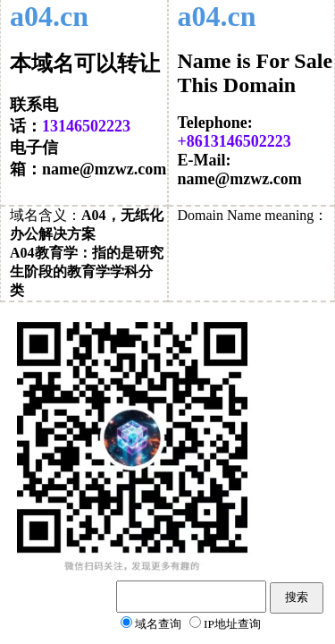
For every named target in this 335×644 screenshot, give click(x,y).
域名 (24, 215)
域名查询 (158, 624)
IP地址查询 (232, 624)
